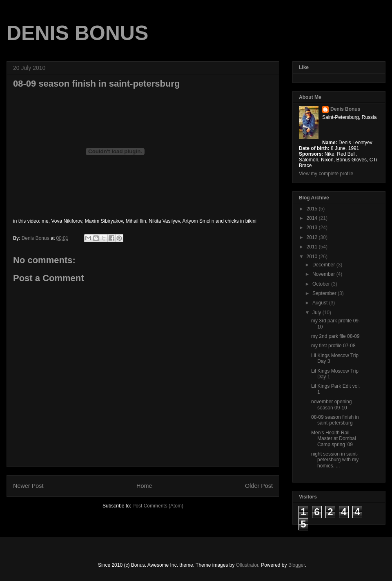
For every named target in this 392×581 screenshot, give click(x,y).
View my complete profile (326, 174)
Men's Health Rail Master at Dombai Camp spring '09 (334, 439)
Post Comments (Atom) (158, 506)
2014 (313, 218)
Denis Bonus (345, 109)
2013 (313, 228)
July (317, 313)
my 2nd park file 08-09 (335, 336)
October (322, 284)
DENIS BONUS (77, 33)
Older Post (259, 486)
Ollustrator (247, 565)
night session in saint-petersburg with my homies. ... (335, 460)
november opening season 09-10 (331, 404)
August (321, 303)
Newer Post (28, 486)
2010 (313, 257)
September (325, 293)
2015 (313, 209)
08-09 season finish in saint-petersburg (335, 420)
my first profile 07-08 (333, 346)
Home (144, 486)
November (324, 274)
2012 (313, 237)
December (324, 265)
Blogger (297, 565)
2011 (313, 247)
